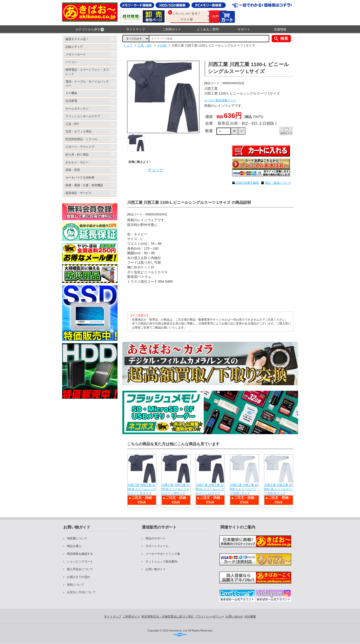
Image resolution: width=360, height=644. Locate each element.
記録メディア (74, 47)
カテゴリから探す (90, 29)
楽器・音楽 (73, 170)
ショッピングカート (80, 562)
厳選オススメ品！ (77, 39)
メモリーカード (76, 55)
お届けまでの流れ (79, 577)
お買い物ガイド (156, 569)
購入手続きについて (80, 569)
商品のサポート (156, 538)
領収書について (77, 538)
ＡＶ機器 (71, 93)
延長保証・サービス (79, 193)
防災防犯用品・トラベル (81, 139)
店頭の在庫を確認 (247, 183)
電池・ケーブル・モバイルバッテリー (87, 84)
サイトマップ (136, 29)
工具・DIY (72, 124)
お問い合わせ (234, 617)
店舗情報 (280, 29)
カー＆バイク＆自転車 (80, 178)
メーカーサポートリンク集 (163, 554)
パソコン (71, 62)
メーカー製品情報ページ (220, 100)
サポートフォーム (157, 546)
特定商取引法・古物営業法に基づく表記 (168, 617)
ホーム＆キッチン (77, 109)
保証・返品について (278, 183)
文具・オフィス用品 (79, 131)
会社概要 (250, 617)
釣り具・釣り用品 (77, 155)
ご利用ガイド (172, 29)
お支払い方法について (81, 592)
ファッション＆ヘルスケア (83, 116)
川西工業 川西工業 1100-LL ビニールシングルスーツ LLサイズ (210, 489)
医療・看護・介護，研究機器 (84, 185)
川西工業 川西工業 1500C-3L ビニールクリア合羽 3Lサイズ (278, 489)
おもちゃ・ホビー (77, 162)
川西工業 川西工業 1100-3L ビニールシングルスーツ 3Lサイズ (142, 489)
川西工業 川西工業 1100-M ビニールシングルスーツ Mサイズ (176, 489)
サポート (244, 29)
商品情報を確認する (80, 554)
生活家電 (71, 101)
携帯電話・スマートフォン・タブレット (87, 72)
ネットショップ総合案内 (161, 562)
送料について (76, 585)
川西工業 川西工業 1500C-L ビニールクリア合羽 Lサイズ (244, 489)
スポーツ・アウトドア (80, 147)
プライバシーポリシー (210, 617)
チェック (156, 170)
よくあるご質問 (208, 29)
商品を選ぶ (74, 546)
